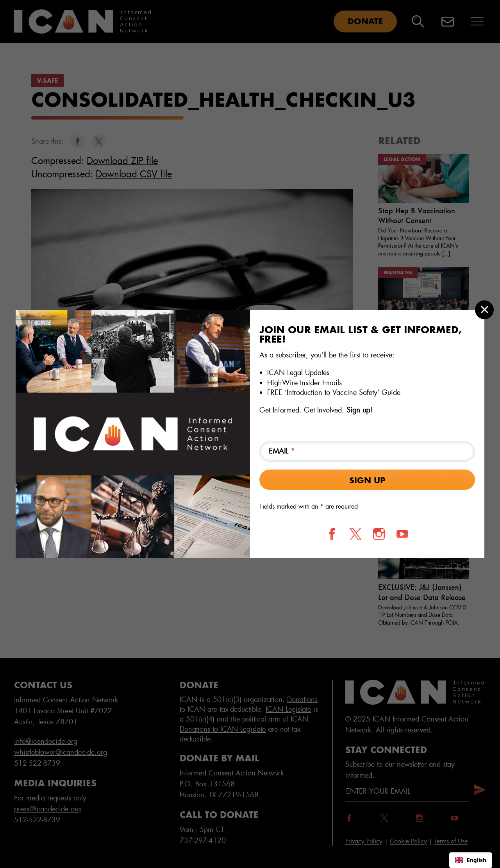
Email (282, 451)
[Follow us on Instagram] (379, 534)
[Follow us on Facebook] (332, 534)
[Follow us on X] (355, 534)
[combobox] (471, 860)
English (471, 860)
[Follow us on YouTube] (402, 534)
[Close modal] (484, 310)
